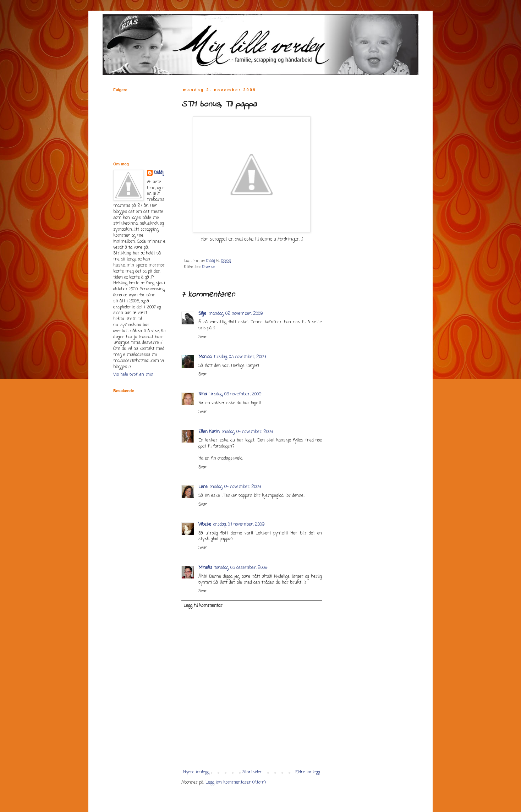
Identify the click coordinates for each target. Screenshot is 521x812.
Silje (202, 314)
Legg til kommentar (203, 606)
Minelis (205, 568)
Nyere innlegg (196, 772)
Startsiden (253, 772)
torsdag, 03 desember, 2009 (241, 568)
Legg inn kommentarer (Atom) (236, 783)
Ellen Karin (209, 432)
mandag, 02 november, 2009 (236, 314)
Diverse (209, 267)
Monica (205, 357)
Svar (203, 337)
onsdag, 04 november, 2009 (248, 432)
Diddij (159, 173)
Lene (203, 487)
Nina (203, 394)
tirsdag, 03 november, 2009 (240, 357)
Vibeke (205, 525)
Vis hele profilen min (133, 375)
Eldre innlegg (308, 772)
